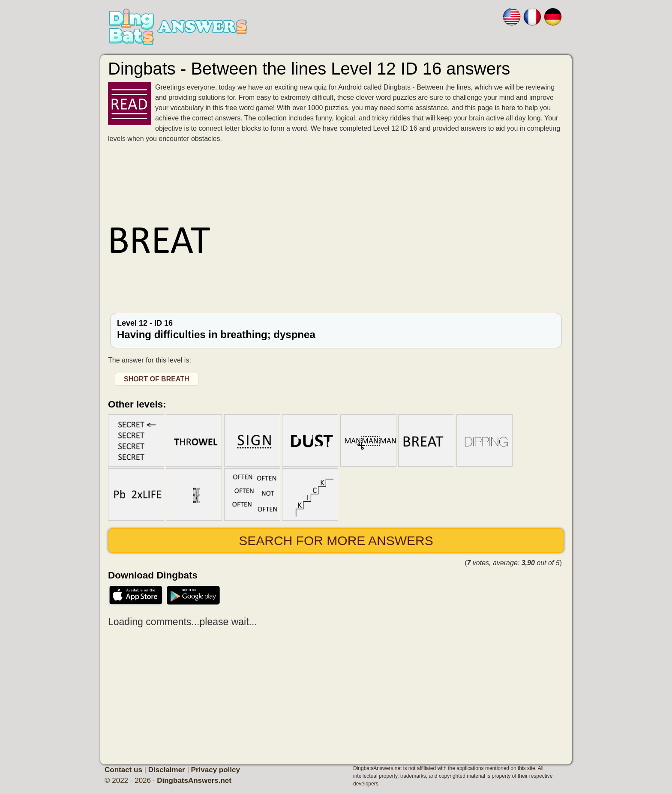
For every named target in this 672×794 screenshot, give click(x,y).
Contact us (123, 770)
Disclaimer (167, 770)
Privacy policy (216, 770)
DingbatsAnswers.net (194, 781)
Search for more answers (336, 541)
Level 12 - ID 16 (336, 330)
